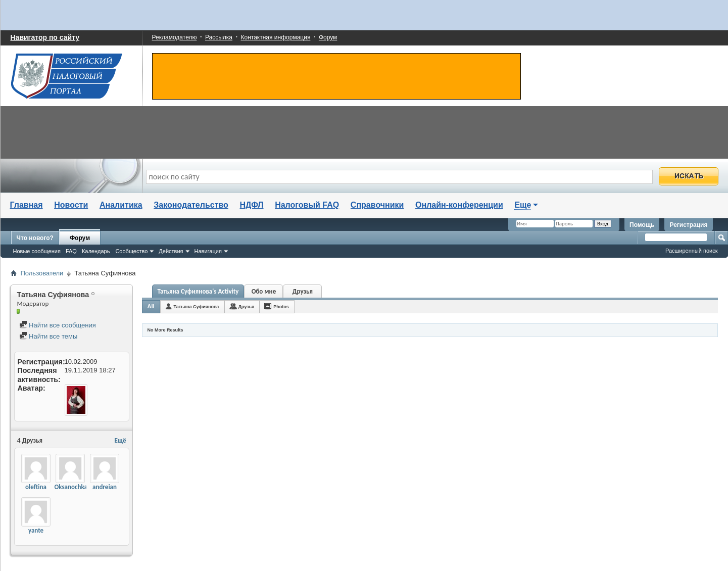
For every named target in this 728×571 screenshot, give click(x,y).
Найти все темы (48, 336)
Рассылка (219, 37)
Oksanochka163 (76, 487)
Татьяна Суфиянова (197, 307)
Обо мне (264, 291)
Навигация (208, 251)
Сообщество (131, 251)
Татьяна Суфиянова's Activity (198, 291)
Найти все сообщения (58, 325)
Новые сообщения (37, 251)
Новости (71, 205)
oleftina (36, 487)
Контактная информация (276, 37)
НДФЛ (252, 205)
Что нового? (35, 238)
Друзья (303, 291)
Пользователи (42, 273)
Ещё (120, 440)
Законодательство (191, 205)
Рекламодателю (175, 37)
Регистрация (688, 225)
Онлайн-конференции (459, 205)
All (151, 306)
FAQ (71, 251)
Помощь (642, 225)
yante (36, 530)
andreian (105, 487)
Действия (171, 251)
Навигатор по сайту (45, 37)
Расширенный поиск (692, 251)
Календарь (96, 251)
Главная (27, 205)
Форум (328, 37)
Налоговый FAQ (307, 205)
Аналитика (121, 205)
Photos (281, 307)
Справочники (377, 205)
